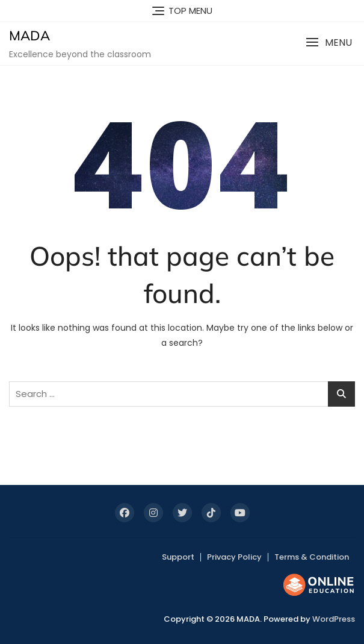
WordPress (334, 619)
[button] (329, 42)
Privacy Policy (234, 557)
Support (178, 557)
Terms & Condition (312, 557)
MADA (29, 36)
